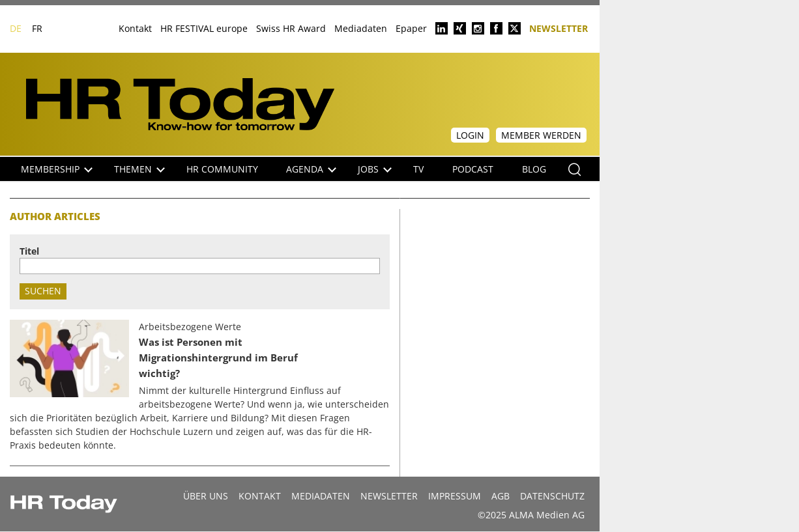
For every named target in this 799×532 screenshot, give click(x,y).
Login (470, 135)
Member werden (541, 135)
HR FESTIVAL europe (204, 28)
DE (16, 28)
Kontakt (135, 28)
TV (418, 169)
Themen (139, 169)
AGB (501, 496)
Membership (57, 169)
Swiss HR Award (291, 28)
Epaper (411, 28)
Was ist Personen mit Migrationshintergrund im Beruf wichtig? (218, 358)
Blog (534, 169)
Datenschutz (552, 496)
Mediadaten (361, 28)
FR (37, 28)
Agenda (311, 169)
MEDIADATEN (321, 496)
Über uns (206, 496)
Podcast (473, 169)
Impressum (455, 496)
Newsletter (559, 28)
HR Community (222, 169)
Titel (29, 251)
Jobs (375, 169)
